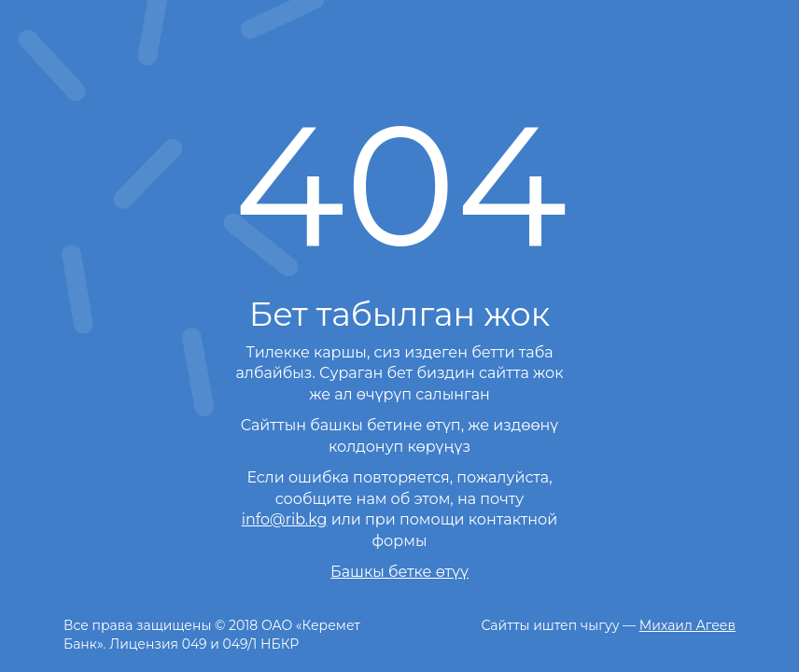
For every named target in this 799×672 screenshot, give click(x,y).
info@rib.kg (285, 519)
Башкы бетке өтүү (399, 572)
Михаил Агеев (687, 625)
